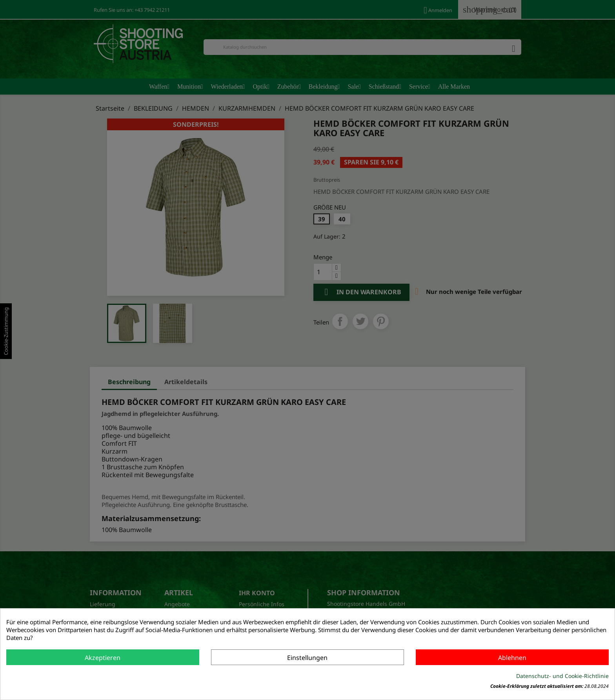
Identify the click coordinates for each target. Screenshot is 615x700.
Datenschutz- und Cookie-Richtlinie (562, 676)
